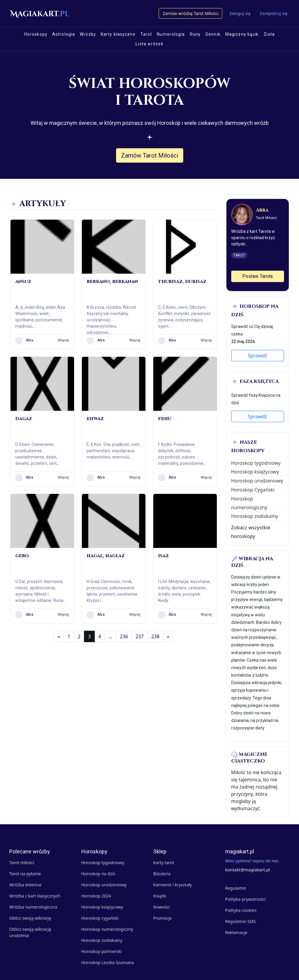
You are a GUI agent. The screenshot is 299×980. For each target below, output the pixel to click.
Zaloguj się (240, 13)
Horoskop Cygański (253, 490)
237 (140, 636)
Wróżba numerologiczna (33, 907)
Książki (160, 896)
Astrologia (64, 34)
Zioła (269, 34)
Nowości (161, 907)
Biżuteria (162, 874)
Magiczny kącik (242, 34)
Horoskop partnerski (102, 951)
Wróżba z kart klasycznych (35, 896)
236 (124, 636)
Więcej (63, 340)
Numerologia (171, 34)
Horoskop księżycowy (255, 472)
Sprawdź (258, 356)
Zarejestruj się (274, 13)
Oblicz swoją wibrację (30, 918)
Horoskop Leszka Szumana (108, 962)
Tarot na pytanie (25, 874)
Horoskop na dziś (98, 874)
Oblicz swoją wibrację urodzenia (30, 932)
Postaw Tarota (257, 276)
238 (155, 636)
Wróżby (88, 34)
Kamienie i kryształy (173, 885)
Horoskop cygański (100, 918)
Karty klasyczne (118, 34)
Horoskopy (36, 34)
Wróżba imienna (25, 885)
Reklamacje (236, 932)
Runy (195, 34)
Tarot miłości (22, 863)
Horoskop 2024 (96, 896)
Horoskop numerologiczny (107, 929)
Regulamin (236, 888)
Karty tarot (164, 863)
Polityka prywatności (245, 899)
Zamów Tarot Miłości (150, 155)
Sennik (213, 34)
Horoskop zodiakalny (255, 516)
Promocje (163, 918)
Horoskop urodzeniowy (257, 481)
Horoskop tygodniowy (256, 463)
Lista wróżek (149, 44)
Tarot (146, 34)
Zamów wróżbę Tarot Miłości (190, 13)
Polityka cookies (241, 910)
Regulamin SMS (241, 921)
